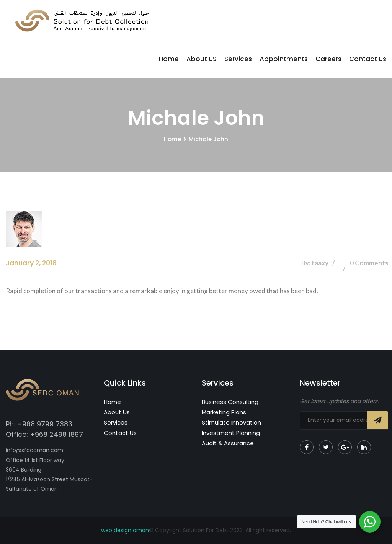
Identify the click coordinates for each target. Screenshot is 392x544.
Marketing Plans (224, 412)
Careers (328, 59)
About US (202, 59)
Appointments (284, 59)
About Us (117, 412)
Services (238, 59)
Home (169, 59)
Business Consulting (230, 402)
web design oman (125, 530)
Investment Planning (231, 433)
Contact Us (368, 59)
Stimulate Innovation (231, 422)
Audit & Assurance (228, 443)
